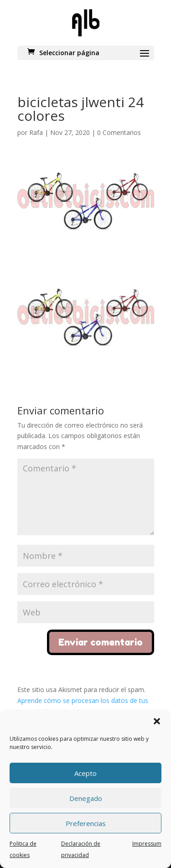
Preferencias (86, 823)
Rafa (36, 132)
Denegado (86, 798)
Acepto (85, 773)
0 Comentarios (119, 132)
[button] (157, 721)
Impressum (147, 844)
